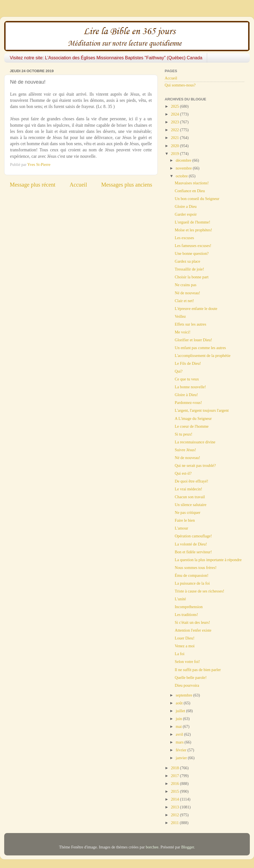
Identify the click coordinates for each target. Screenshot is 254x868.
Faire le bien (185, 520)
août (180, 703)
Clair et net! (184, 301)
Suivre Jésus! (185, 450)
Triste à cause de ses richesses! (199, 591)
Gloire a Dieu (186, 206)
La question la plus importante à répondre (208, 560)
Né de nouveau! (187, 293)
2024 (175, 114)
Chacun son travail (190, 497)
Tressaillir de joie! (189, 269)
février (182, 750)
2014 (175, 799)
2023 (175, 122)
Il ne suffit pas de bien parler (198, 670)
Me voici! (183, 332)
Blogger (188, 847)
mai (179, 726)
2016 (175, 784)
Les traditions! (186, 615)
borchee (152, 847)
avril (180, 734)
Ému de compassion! (192, 575)
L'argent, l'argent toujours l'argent (202, 410)
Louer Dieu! (185, 638)
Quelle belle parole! (191, 678)
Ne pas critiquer (188, 512)
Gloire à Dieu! (186, 395)
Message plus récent (33, 185)
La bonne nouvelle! (190, 387)
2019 (175, 154)
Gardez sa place (187, 261)
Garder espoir (186, 214)
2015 (175, 791)
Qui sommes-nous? (180, 85)
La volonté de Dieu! (191, 544)
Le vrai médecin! (188, 489)
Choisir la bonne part (192, 277)
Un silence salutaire (190, 505)
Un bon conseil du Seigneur (197, 199)
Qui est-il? (183, 473)
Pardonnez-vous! (188, 403)
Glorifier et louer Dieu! (193, 340)
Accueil (78, 185)
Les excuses (184, 238)
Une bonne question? (192, 253)
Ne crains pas (186, 285)
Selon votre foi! (187, 662)
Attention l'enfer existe (193, 630)
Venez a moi (185, 646)
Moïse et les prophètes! (193, 230)
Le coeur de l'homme (192, 426)
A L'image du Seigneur (193, 418)
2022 (175, 130)
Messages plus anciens (127, 185)
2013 (175, 807)
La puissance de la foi (192, 583)
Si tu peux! (184, 434)
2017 (175, 776)
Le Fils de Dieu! (188, 363)
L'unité (180, 599)
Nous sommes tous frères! (196, 568)
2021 (175, 138)
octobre (182, 176)
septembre (185, 695)
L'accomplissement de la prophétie (203, 356)
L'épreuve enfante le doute (196, 309)
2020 (175, 146)
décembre (184, 160)
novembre (184, 168)
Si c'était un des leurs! (192, 622)
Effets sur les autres (190, 324)
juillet (181, 711)
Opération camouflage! (193, 536)
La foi (180, 654)
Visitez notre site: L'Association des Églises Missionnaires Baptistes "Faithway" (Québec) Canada (106, 58)
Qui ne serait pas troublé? (195, 465)
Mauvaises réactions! (192, 183)
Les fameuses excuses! (193, 246)
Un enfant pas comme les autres (200, 348)
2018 (175, 768)
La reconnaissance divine (195, 442)
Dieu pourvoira (187, 685)
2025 (175, 106)
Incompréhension (189, 607)
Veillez (180, 316)
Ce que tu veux (187, 379)
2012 (175, 815)
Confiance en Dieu (190, 191)
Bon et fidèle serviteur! (193, 552)
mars (180, 742)
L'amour (181, 528)
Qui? (179, 371)
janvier (182, 758)
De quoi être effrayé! (191, 481)
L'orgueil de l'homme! (192, 222)
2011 (175, 823)
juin (179, 719)
